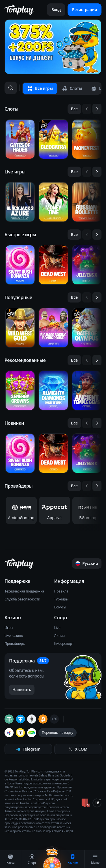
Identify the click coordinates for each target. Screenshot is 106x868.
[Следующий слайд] (97, 109)
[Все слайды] (74, 109)
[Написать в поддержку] (22, 690)
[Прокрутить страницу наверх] (87, 564)
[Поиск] (11, 88)
